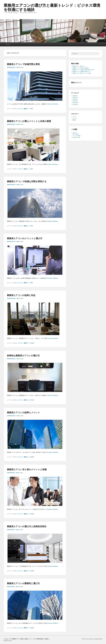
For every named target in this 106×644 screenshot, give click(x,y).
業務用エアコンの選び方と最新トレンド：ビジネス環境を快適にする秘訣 (52, 7)
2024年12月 (75, 103)
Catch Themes (99, 639)
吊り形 (32, 343)
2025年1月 (75, 101)
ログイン (75, 132)
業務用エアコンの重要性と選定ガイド (82, 71)
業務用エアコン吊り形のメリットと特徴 (27, 469)
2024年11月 (75, 104)
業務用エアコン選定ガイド (79, 66)
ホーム (8, 44)
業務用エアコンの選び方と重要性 (81, 68)
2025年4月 (75, 96)
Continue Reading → (53, 104)
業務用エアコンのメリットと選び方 (25, 238)
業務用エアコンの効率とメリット (24, 413)
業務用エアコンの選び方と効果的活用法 (27, 526)
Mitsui (18, 67)
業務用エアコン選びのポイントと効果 (82, 73)
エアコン (15, 109)
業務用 (25, 109)
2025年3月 (75, 97)
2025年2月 (75, 99)
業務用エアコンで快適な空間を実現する (27, 181)
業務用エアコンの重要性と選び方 (23, 583)
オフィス (20, 109)
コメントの (76, 136)
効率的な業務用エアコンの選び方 (23, 356)
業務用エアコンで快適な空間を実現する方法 (83, 70)
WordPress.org (76, 137)
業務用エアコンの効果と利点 (21, 295)
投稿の (75, 134)
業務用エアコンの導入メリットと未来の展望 (29, 121)
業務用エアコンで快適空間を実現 (23, 64)
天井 (32, 109)
